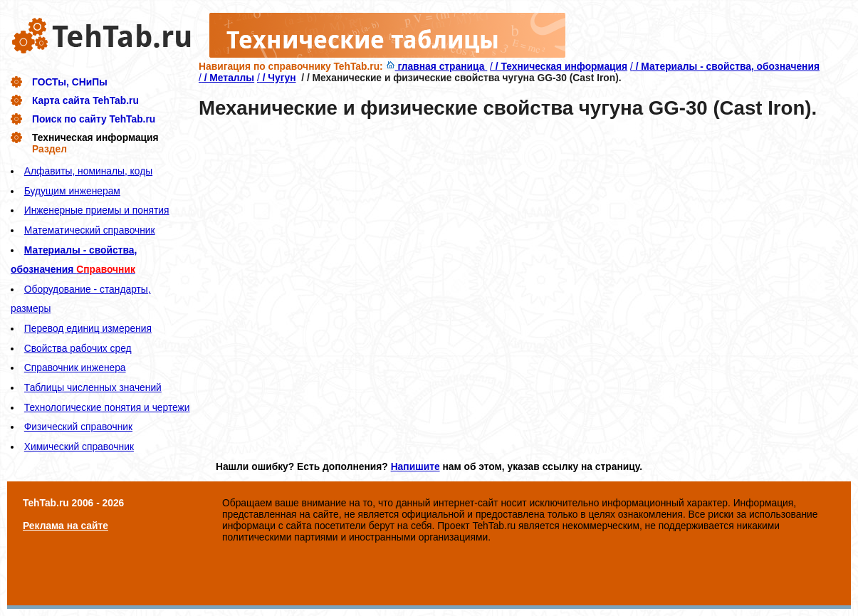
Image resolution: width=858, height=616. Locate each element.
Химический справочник (79, 447)
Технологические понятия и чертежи (107, 407)
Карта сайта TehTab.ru (85, 100)
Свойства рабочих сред (78, 348)
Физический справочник (78, 427)
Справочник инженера (75, 367)
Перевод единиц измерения (88, 328)
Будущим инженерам (72, 191)
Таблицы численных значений (93, 387)
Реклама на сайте (66, 526)
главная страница (437, 66)
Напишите (415, 466)
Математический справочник (90, 230)
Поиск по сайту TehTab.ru (94, 119)
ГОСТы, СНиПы (70, 82)
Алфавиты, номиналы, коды (88, 171)
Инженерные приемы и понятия (97, 210)
